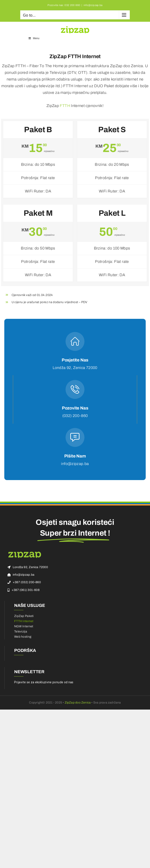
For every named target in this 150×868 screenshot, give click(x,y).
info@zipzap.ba (93, 5)
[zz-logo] (25, 553)
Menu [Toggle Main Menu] (34, 38)
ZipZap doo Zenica (78, 703)
